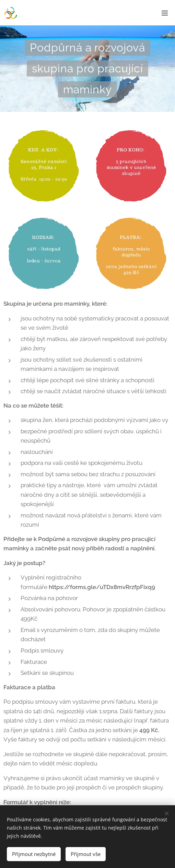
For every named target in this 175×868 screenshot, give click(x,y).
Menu (165, 13)
